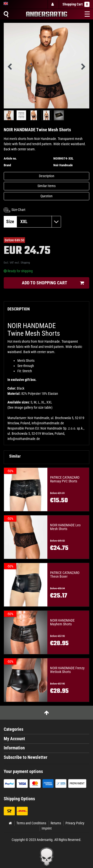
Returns (56, 823)
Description (47, 176)
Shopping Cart (76, 4)
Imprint (47, 828)
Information (14, 748)
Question (46, 196)
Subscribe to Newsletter (26, 757)
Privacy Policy (75, 823)
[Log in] (53, 4)
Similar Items (46, 186)
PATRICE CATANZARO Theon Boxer (65, 575)
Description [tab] (19, 309)
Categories (14, 729)
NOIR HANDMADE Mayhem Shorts (62, 622)
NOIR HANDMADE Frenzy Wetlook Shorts (67, 670)
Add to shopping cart (53, 283)
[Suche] (6, 14)
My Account (14, 739)
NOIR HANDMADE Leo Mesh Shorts (65, 527)
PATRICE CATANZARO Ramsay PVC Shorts (65, 479)
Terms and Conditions (31, 823)
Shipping (25, 263)
